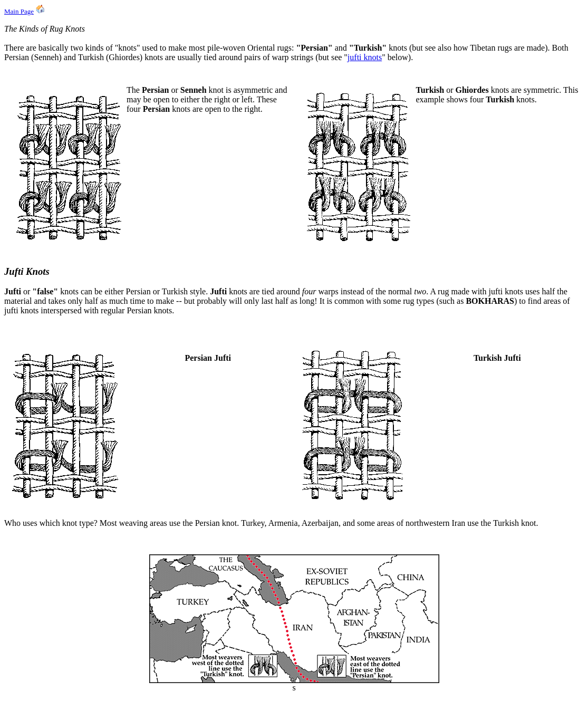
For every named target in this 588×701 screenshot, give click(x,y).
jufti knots (365, 57)
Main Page (19, 11)
